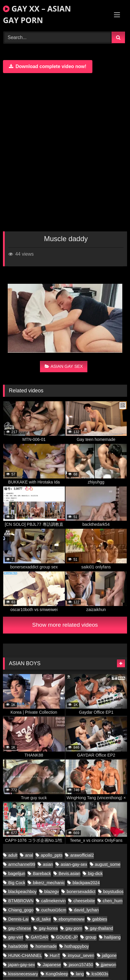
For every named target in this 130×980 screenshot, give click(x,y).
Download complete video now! (48, 66)
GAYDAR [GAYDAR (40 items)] (40, 937)
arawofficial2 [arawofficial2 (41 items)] (82, 855)
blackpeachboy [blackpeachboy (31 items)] (23, 892)
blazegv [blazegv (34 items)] (52, 892)
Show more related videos (65, 625)
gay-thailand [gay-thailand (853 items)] (102, 928)
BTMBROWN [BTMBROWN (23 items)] (21, 901)
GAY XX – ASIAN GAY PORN (37, 14)
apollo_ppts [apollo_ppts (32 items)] (52, 855)
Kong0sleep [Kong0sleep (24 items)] (57, 974)
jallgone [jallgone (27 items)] (109, 955)
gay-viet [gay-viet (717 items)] (16, 937)
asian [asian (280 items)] (48, 864)
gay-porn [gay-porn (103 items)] (74, 928)
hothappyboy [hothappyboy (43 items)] (77, 946)
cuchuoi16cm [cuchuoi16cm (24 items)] (54, 910)
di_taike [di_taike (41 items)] (44, 919)
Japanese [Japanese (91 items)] (52, 965)
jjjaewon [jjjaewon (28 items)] (108, 965)
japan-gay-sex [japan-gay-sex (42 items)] (22, 965)
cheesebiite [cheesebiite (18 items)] (84, 901)
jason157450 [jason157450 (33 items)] (81, 965)
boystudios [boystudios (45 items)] (113, 892)
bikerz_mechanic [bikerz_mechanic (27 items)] (49, 883)
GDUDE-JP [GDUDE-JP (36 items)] (67, 937)
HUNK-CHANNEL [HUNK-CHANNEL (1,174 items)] (25, 955)
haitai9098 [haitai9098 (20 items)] (18, 946)
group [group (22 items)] (91, 937)
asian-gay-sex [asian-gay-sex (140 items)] (74, 864)
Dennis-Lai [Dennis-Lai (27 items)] (19, 919)
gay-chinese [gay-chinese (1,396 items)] (20, 928)
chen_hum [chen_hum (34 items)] (113, 901)
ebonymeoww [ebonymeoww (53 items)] (72, 919)
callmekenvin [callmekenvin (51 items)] (53, 901)
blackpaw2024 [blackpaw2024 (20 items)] (86, 883)
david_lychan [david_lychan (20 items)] (86, 910)
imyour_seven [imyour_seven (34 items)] (81, 955)
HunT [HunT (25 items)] (55, 955)
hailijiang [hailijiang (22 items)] (112, 937)
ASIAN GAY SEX (64, 366)
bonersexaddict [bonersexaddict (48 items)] (81, 892)
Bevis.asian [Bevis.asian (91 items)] (70, 873)
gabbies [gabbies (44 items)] (100, 919)
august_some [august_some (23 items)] (107, 864)
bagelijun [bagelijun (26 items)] (17, 873)
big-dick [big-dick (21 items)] (95, 873)
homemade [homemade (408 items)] (46, 946)
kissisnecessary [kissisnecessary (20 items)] (23, 974)
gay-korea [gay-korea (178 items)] (48, 928)
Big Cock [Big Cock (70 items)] (17, 883)
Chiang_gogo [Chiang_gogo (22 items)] (21, 910)
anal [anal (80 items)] (29, 855)
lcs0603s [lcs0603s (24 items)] (100, 974)
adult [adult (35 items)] (13, 855)
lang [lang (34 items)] (80, 974)
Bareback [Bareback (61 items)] (42, 873)
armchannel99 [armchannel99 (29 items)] (22, 864)
